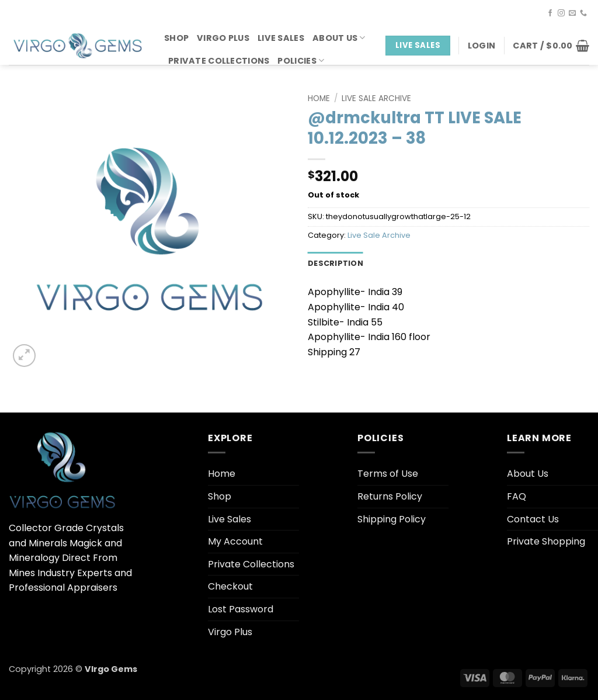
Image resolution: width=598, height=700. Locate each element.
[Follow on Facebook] (550, 13)
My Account (235, 541)
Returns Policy (390, 496)
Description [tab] (335, 263)
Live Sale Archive (376, 98)
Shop (176, 38)
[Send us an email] (572, 13)
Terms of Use (388, 474)
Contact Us (533, 519)
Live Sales (281, 38)
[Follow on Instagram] (561, 13)
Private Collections (219, 61)
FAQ (517, 496)
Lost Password (241, 609)
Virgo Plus (223, 38)
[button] (481, 46)
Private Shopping (546, 541)
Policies (301, 61)
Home (319, 98)
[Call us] (583, 13)
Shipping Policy (392, 519)
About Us (339, 38)
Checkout (230, 586)
